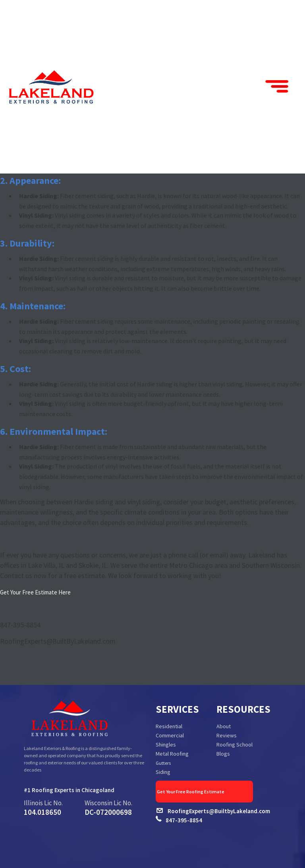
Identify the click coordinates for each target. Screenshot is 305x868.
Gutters (163, 763)
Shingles (166, 745)
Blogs (223, 754)
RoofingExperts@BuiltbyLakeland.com (219, 811)
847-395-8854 (184, 820)
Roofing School (235, 745)
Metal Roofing (172, 754)
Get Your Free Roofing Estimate (204, 792)
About (224, 726)
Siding (163, 772)
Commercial (170, 735)
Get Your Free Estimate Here (35, 592)
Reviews (227, 735)
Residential (169, 726)
